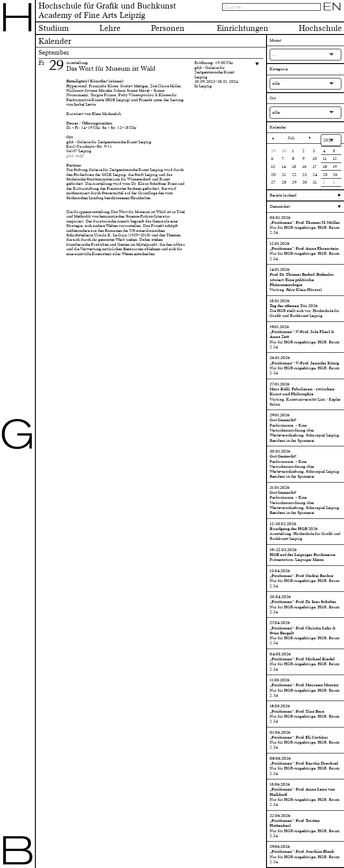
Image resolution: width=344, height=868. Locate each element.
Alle (276, 83)
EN (332, 7)
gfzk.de (73, 156)
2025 (328, 140)
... (274, 55)
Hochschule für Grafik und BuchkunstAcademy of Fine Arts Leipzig (107, 11)
